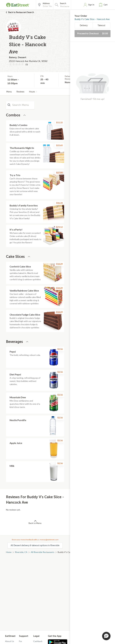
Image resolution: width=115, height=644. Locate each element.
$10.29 (59, 264)
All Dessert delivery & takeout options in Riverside (35, 545)
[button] (104, 5)
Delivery (84, 25)
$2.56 (60, 349)
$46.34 (59, 203)
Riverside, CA (21, 552)
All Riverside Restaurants (43, 552)
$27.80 (59, 172)
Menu (9, 92)
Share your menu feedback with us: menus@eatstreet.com (35, 540)
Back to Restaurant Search (21, 12)
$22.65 (59, 145)
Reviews (20, 92)
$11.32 (59, 122)
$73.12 (59, 227)
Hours (33, 92)
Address (46, 3)
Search (63, 3)
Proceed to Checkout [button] (93, 34)
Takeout (101, 25)
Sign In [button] (91, 5)
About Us (10, 641)
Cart (106, 5)
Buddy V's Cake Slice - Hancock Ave (92, 19)
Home (9, 552)
